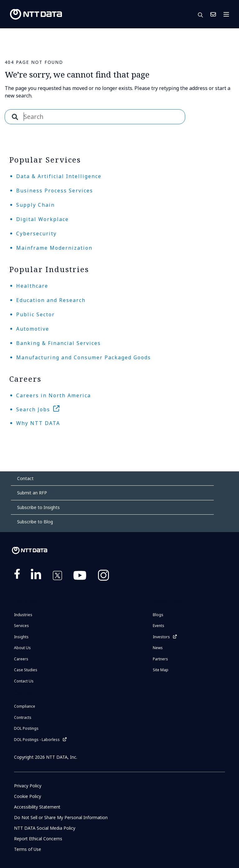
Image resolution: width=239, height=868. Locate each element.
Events (159, 626)
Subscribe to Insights (38, 507)
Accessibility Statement (38, 807)
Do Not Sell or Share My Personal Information (61, 817)
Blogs (158, 615)
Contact (25, 478)
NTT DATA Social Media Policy (45, 828)
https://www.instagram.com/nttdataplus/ (103, 577)
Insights (21, 637)
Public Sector (35, 314)
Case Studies (26, 670)
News (158, 648)
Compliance (25, 706)
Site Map (161, 670)
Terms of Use (28, 849)
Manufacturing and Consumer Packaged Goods (84, 357)
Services (21, 626)
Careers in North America (54, 395)
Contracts (23, 717)
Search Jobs (33, 409)
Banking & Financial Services (59, 343)
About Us (22, 648)
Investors (161, 637)
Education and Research (51, 300)
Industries (23, 615)
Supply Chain (35, 205)
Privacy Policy (28, 786)
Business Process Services (55, 191)
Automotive (33, 329)
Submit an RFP (32, 493)
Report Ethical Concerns (38, 839)
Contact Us (213, 14)
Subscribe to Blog (35, 522)
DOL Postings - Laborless (37, 740)
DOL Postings (26, 728)
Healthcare (32, 286)
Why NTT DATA (38, 423)
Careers (21, 659)
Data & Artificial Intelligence (59, 176)
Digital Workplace (42, 219)
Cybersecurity (36, 234)
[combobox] (95, 117)
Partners (160, 659)
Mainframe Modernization (54, 248)
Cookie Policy (28, 796)
